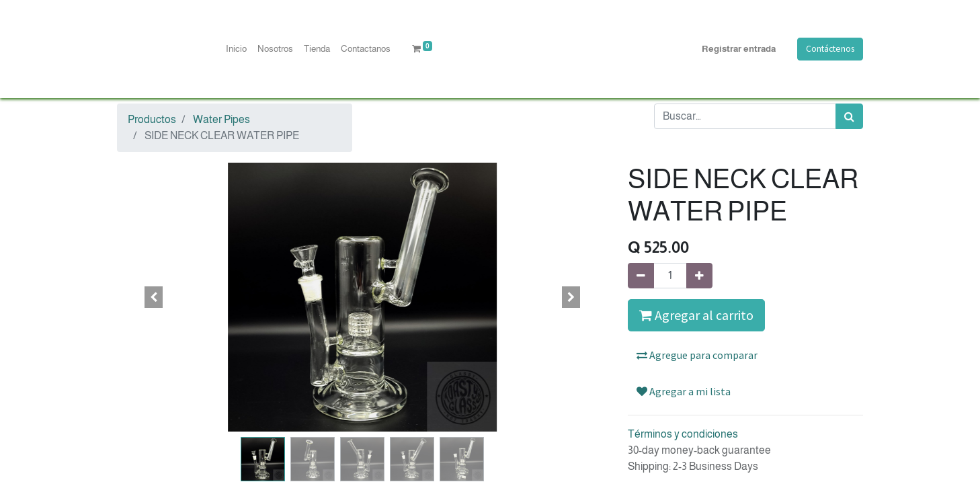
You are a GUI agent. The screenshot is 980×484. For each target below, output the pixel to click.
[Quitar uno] (641, 276)
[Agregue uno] (699, 276)
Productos (152, 119)
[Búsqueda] (849, 116)
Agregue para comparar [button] (697, 355)
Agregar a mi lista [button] (684, 391)
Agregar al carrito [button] (696, 315)
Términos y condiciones (683, 434)
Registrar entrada (739, 49)
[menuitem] (236, 49)
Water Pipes (221, 119)
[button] (154, 297)
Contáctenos (830, 49)
